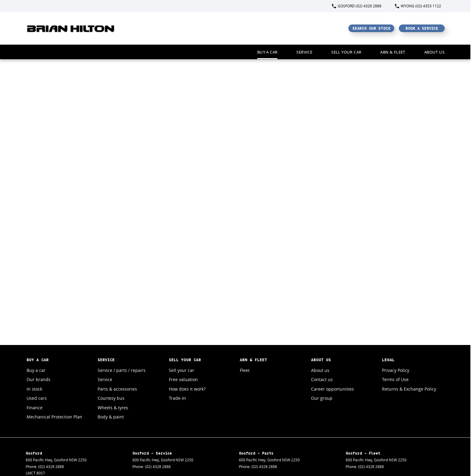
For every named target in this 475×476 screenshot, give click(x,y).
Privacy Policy (396, 370)
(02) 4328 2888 (51, 467)
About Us (434, 52)
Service (304, 52)
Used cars (37, 398)
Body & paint (111, 417)
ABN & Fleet (393, 52)
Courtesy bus (111, 398)
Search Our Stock (371, 28)
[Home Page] (71, 28)
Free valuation (183, 379)
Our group (322, 398)
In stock (34, 389)
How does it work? (187, 389)
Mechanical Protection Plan (54, 417)
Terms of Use (395, 379)
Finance (35, 408)
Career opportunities (332, 389)
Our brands (39, 379)
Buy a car (267, 52)
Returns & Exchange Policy (409, 389)
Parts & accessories (117, 389)
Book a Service (422, 28)
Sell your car (346, 52)
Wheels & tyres (113, 408)
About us (320, 370)
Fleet (245, 370)
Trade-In (177, 398)
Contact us (322, 379)
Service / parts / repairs (122, 370)
